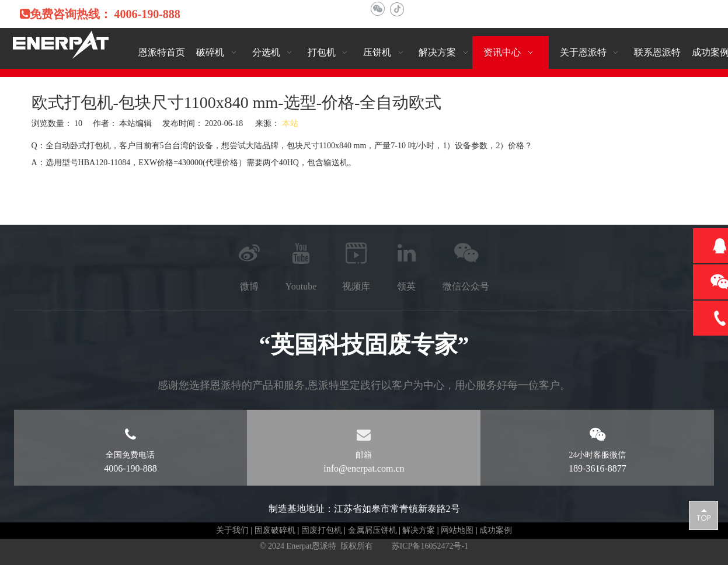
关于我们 (232, 530)
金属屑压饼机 (372, 530)
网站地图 (457, 530)
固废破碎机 (275, 530)
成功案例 (496, 530)
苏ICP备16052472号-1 (430, 546)
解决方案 (419, 530)
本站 (290, 123)
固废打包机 (322, 530)
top (703, 515)
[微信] (377, 9)
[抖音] (397, 9)
